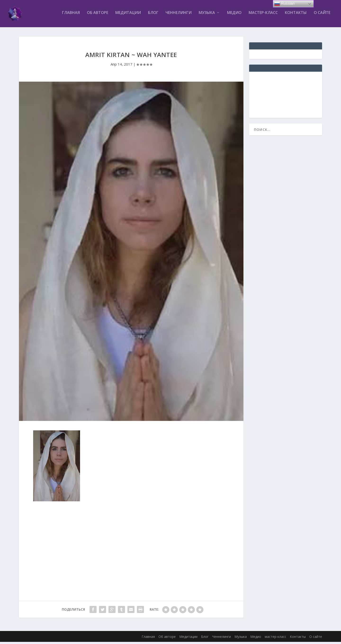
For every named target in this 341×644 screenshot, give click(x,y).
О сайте (322, 15)
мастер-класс (263, 15)
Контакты (296, 15)
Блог (153, 15)
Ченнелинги (179, 15)
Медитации (128, 15)
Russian (284, 4)
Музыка (207, 15)
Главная (71, 15)
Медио (234, 15)
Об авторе (98, 15)
